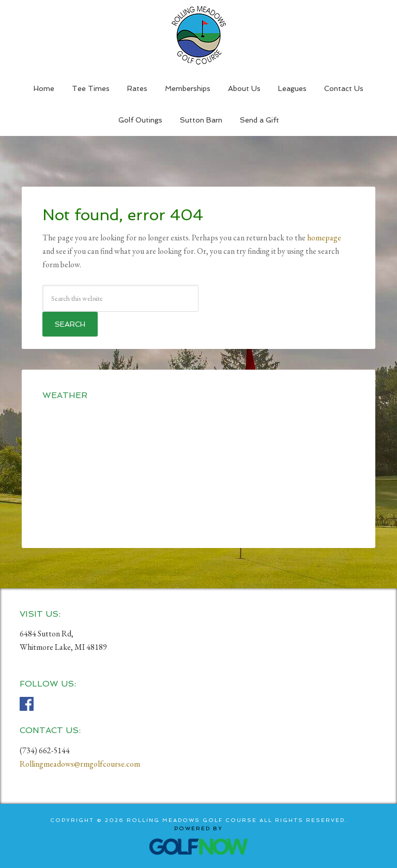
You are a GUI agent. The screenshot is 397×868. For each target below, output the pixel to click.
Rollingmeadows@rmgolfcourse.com (80, 764)
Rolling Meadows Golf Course (198, 35)
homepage (324, 238)
